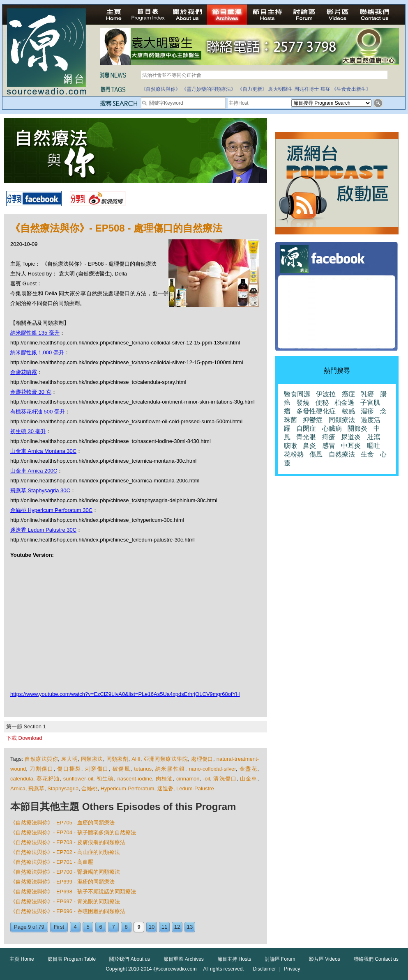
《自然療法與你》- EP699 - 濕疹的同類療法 (62, 882)
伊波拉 (326, 394)
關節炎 (357, 428)
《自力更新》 (252, 89)
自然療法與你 (41, 759)
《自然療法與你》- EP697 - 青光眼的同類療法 (65, 901)
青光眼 (306, 437)
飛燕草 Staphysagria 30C (40, 490)
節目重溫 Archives (183, 959)
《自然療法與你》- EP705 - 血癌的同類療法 (62, 823)
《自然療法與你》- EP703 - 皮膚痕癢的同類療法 (68, 842)
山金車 (249, 779)
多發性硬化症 (316, 411)
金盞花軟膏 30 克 (31, 392)
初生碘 (105, 779)
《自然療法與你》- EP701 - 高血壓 (52, 862)
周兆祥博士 (307, 89)
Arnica (18, 788)
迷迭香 (165, 788)
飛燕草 (36, 788)
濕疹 (367, 411)
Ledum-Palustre (195, 788)
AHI (136, 759)
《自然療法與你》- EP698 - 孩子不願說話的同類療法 (73, 892)
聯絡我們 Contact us (376, 959)
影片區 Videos (325, 959)
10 (152, 927)
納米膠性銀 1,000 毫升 (37, 352)
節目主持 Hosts (234, 959)
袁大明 (69, 759)
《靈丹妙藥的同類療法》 (209, 89)
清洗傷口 (225, 779)
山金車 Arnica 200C (34, 471)
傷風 (316, 454)
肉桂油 (164, 779)
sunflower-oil (78, 779)
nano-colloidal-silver (212, 769)
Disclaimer (264, 969)
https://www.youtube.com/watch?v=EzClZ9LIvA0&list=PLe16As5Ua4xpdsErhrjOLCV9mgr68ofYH (125, 694)
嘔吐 (373, 446)
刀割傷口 (41, 769)
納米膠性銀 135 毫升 (35, 333)
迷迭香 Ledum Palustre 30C (43, 530)
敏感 (348, 411)
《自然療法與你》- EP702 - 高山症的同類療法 (65, 852)
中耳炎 (351, 446)
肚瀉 (373, 437)
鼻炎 (309, 446)
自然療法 (342, 454)
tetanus (143, 769)
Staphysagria (63, 788)
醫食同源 (297, 394)
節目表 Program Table (72, 959)
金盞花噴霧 (24, 372)
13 (190, 927)
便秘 (322, 403)
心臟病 (332, 428)
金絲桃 (89, 788)
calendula (22, 779)
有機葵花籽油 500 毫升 (38, 412)
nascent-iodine (135, 779)
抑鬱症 (313, 420)
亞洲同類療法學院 (166, 759)
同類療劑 (118, 759)
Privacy (292, 969)
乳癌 (367, 394)
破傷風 (122, 769)
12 (177, 927)
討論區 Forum (280, 959)
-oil (206, 779)
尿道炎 (351, 437)
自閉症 (306, 428)
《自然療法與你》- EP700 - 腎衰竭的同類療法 (65, 872)
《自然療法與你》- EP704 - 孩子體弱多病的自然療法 (73, 832)
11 (164, 927)
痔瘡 (329, 437)
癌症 (325, 89)
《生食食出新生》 (351, 89)
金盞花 (249, 769)
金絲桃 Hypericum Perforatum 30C (51, 510)
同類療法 (92, 759)
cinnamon (188, 779)
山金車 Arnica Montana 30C (43, 451)
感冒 (329, 446)
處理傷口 (202, 759)
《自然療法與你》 (161, 89)
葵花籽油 (48, 779)
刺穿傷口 (97, 769)
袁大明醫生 (281, 89)
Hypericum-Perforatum (128, 788)
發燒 (303, 403)
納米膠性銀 (170, 769)
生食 (367, 454)
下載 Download (24, 738)
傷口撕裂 (69, 769)
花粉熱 (294, 454)
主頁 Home (22, 959)
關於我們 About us (130, 959)
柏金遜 (344, 403)
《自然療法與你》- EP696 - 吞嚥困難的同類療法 (68, 911)
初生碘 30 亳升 (28, 431)
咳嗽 (290, 446)
